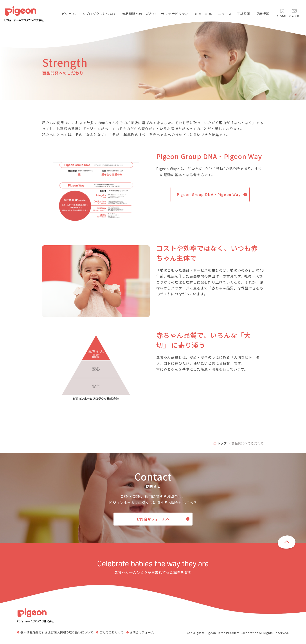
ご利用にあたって (111, 632)
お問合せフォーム (142, 632)
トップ (222, 443)
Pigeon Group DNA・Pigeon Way (209, 194)
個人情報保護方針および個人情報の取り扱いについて (57, 632)
